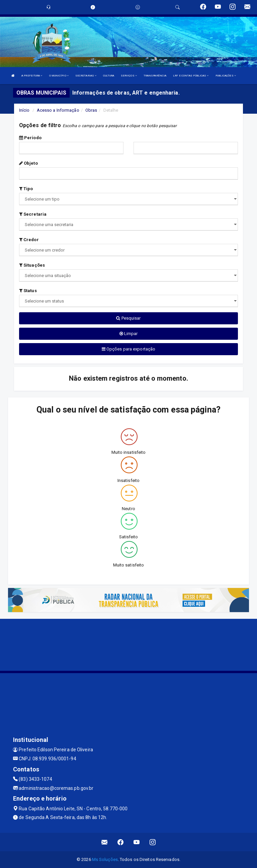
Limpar (129, 334)
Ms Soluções (105, 859)
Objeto (28, 163)
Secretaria (33, 214)
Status (28, 291)
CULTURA (109, 76)
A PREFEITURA (32, 76)
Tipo (26, 189)
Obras (91, 110)
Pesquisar (128, 318)
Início (24, 110)
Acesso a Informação (58, 110)
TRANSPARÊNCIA (155, 76)
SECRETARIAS (86, 76)
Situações (32, 265)
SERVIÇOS (129, 76)
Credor (29, 240)
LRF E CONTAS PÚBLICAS (191, 76)
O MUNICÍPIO (59, 76)
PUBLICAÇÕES (226, 76)
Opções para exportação (128, 349)
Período (30, 138)
